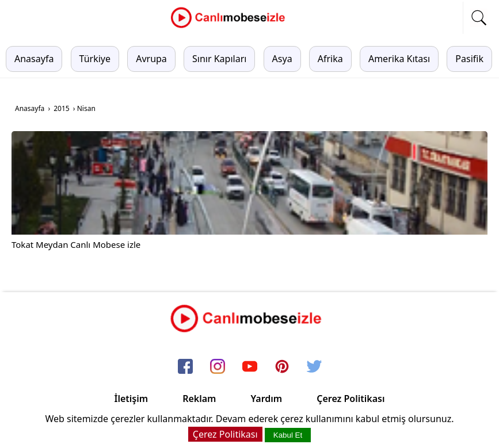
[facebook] (185, 367)
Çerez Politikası (351, 399)
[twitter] (314, 367)
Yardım (266, 399)
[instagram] (218, 367)
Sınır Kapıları (219, 59)
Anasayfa (34, 59)
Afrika (330, 59)
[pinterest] (282, 367)
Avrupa (151, 59)
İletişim (132, 399)
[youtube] (250, 367)
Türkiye (95, 59)
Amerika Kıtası (399, 59)
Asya (282, 59)
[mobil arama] (479, 18)
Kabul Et (288, 435)
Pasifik (469, 59)
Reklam (199, 399)
